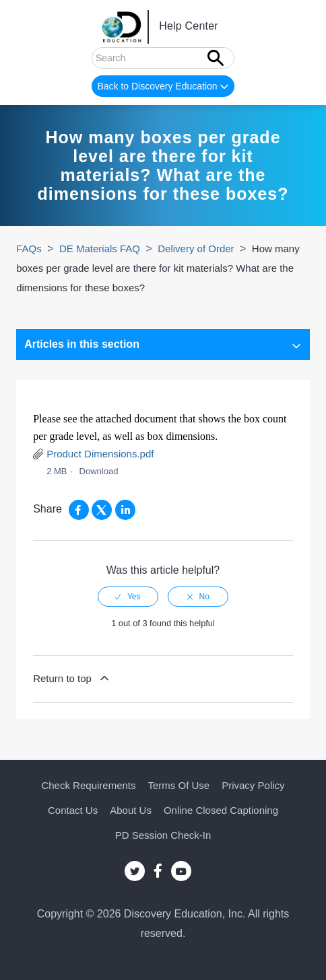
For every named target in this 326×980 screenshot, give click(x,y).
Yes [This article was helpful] (134, 597)
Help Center (189, 27)
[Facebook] (79, 510)
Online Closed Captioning (221, 810)
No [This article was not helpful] (204, 597)
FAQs (29, 249)
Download (99, 471)
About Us (131, 810)
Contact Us (73, 810)
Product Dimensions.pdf (100, 454)
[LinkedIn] (125, 510)
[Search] (163, 58)
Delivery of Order (196, 249)
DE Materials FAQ (100, 249)
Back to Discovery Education (164, 87)
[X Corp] (102, 510)
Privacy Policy (253, 785)
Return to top (72, 678)
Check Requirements (88, 785)
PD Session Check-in (163, 835)
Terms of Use (179, 785)
